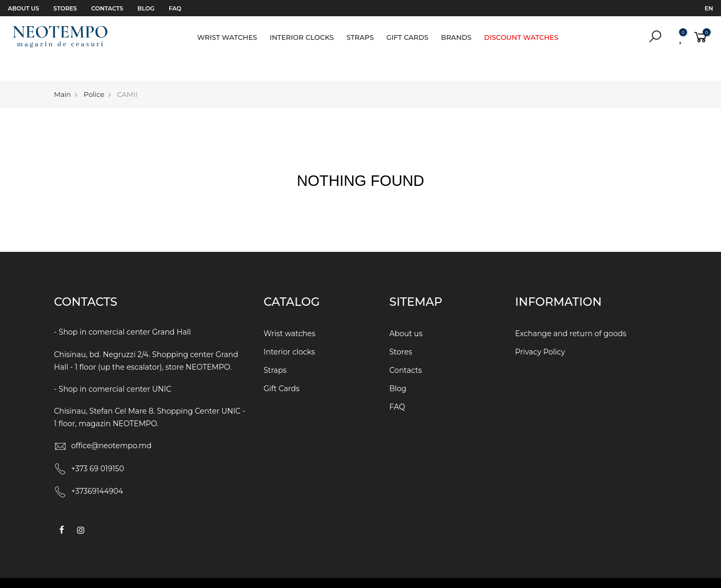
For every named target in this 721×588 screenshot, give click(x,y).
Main (62, 72)
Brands (456, 37)
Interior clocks (302, 37)
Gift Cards (407, 37)
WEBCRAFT (456, 572)
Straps (360, 37)
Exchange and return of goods (571, 312)
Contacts (107, 8)
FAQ (175, 8)
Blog (146, 8)
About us (24, 8)
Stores (65, 8)
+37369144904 (97, 469)
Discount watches (521, 37)
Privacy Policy (540, 330)
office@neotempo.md (112, 424)
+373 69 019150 (98, 446)
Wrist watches (227, 37)
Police (94, 72)
